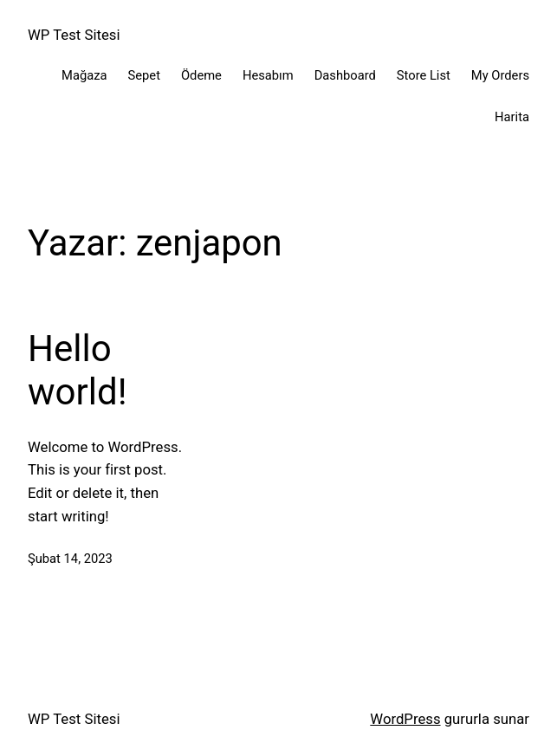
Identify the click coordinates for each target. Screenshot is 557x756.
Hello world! (77, 370)
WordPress (405, 719)
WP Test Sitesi (74, 35)
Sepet (144, 75)
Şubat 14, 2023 (70, 559)
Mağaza (84, 75)
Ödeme (201, 75)
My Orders (500, 75)
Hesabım (268, 75)
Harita (512, 117)
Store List (424, 75)
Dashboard (345, 75)
